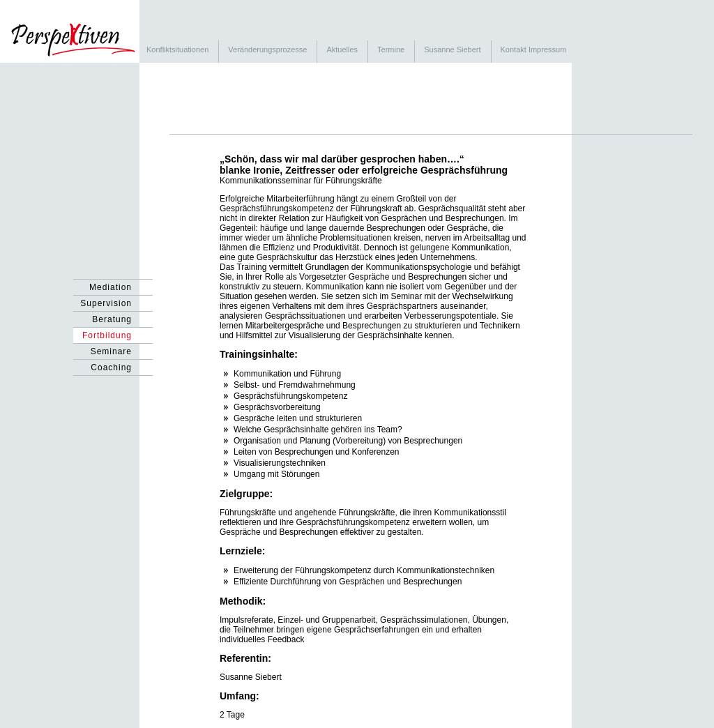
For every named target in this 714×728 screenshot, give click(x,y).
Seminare (111, 351)
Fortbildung (107, 335)
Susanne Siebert (452, 50)
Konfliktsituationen (177, 50)
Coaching (111, 367)
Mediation (111, 287)
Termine (391, 50)
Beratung (112, 319)
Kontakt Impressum (534, 50)
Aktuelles (342, 50)
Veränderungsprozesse (267, 50)
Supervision (106, 303)
